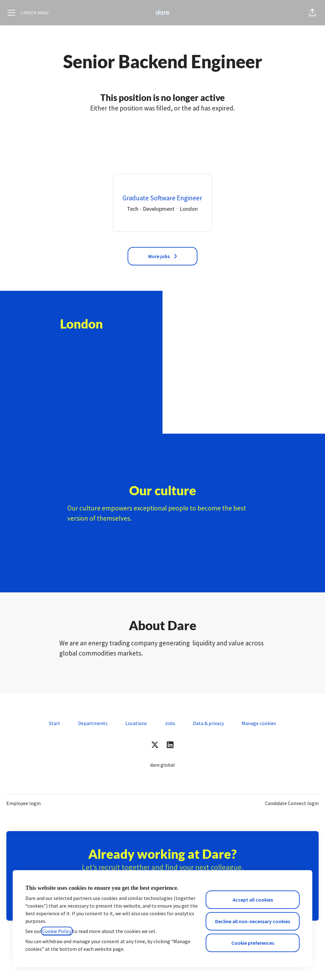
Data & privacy (208, 723)
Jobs (170, 723)
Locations (136, 723)
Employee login (23, 803)
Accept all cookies (253, 900)
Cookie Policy (57, 931)
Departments (93, 723)
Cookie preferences (253, 943)
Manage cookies (259, 723)
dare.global (162, 765)
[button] (312, 13)
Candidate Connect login (292, 803)
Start (55, 723)
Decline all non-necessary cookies (253, 921)
